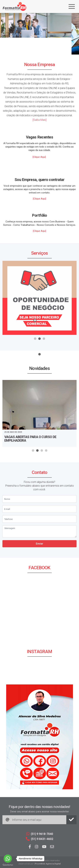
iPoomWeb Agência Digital (48, 864)
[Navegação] (72, 6)
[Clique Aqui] (39, 157)
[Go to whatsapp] (8, 859)
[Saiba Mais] (39, 120)
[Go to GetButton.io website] (8, 865)
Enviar (39, 544)
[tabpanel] (39, 34)
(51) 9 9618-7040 (40, 834)
